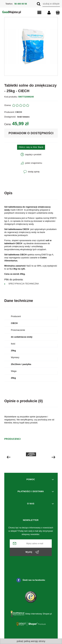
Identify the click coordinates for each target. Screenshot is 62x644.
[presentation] (9, 457)
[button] (37, 13)
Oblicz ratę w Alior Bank (31, 147)
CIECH (19, 112)
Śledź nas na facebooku (31, 580)
